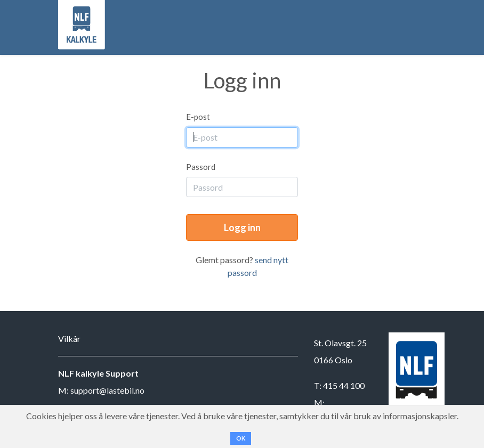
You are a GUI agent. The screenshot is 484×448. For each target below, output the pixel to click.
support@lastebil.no (107, 390)
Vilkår (69, 339)
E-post (198, 117)
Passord (201, 167)
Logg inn (242, 227)
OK (241, 438)
